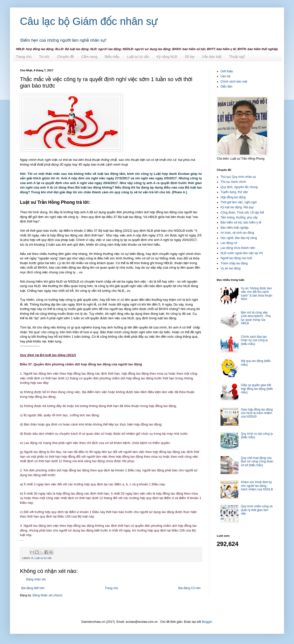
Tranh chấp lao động (234, 263)
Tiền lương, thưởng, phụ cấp (239, 217)
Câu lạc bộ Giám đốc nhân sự (89, 21)
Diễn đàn (226, 87)
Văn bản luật (212, 57)
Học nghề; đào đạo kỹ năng (239, 238)
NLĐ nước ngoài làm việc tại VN (242, 253)
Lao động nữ (229, 243)
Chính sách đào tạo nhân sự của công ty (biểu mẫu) (254, 340)
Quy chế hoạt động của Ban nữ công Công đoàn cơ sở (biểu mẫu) (257, 462)
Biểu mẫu (112, 57)
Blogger (207, 622)
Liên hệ (225, 76)
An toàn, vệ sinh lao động (237, 233)
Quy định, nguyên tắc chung (239, 187)
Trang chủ (24, 57)
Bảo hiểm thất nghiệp (235, 228)
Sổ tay (189, 57)
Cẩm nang (89, 57)
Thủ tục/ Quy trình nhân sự (238, 177)
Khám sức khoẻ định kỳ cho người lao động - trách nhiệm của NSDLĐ (257, 486)
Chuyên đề (65, 57)
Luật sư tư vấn (138, 57)
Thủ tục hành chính (233, 182)
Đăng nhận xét (36, 579)
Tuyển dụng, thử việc (234, 192)
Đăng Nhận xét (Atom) (47, 595)
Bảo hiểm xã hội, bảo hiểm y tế (241, 222)
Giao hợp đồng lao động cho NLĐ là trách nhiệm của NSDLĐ (257, 413)
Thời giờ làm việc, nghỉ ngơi (239, 202)
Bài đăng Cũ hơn (189, 588)
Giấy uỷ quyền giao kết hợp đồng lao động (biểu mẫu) (257, 389)
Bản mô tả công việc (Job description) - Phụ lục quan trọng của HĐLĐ (256, 318)
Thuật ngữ (237, 57)
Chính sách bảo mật (234, 82)
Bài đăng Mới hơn (33, 588)
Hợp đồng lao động (233, 197)
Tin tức (44, 57)
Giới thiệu (227, 71)
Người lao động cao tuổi (236, 258)
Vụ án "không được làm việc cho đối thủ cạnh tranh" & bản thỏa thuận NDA (257, 294)
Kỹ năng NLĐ (167, 57)
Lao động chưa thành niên (238, 248)
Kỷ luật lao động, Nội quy (237, 207)
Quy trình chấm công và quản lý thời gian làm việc (257, 510)
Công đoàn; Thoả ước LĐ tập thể (242, 213)
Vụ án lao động (230, 268)
